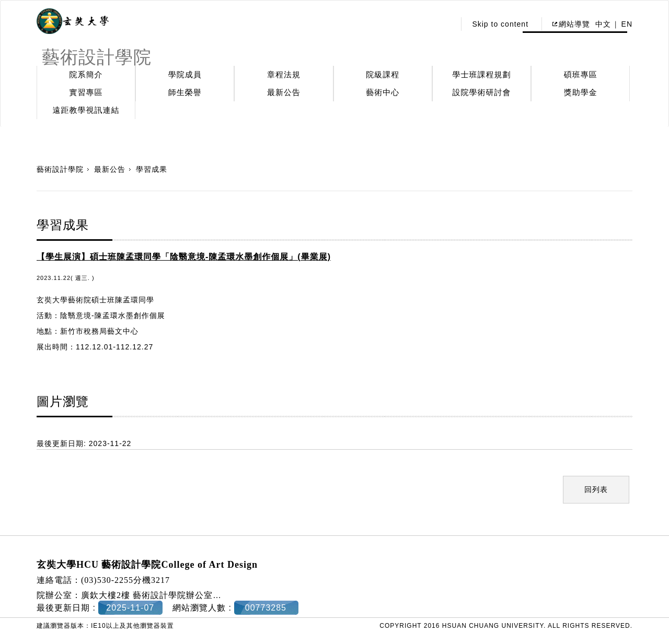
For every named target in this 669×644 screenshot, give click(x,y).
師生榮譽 (185, 92)
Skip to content (500, 24)
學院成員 (185, 74)
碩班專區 (581, 74)
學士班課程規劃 (482, 74)
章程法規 (284, 74)
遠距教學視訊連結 (86, 110)
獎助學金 (581, 92)
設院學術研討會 (482, 92)
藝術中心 (383, 92)
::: (445, 24)
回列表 (596, 489)
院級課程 (383, 74)
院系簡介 (86, 74)
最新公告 (284, 92)
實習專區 (86, 92)
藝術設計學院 (60, 169)
